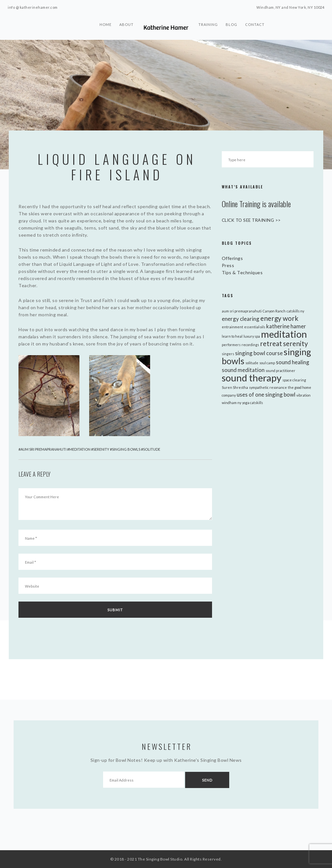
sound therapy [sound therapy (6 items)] (252, 378)
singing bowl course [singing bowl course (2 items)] (259, 353)
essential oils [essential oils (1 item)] (255, 327)
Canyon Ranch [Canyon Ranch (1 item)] (274, 311)
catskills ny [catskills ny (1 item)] (295, 311)
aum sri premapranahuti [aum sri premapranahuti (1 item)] (242, 311)
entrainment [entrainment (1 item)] (232, 327)
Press (228, 265)
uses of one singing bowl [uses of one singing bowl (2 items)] (266, 395)
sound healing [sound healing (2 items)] (293, 362)
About (126, 27)
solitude (152, 449)
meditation (80, 449)
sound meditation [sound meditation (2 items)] (243, 370)
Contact (255, 27)
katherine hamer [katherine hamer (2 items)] (286, 326)
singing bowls (126, 449)
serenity (101, 449)
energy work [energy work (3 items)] (279, 318)
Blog (231, 27)
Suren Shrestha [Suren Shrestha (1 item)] (235, 387)
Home (106, 27)
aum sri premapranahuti (43, 449)
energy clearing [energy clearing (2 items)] (241, 319)
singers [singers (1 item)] (228, 354)
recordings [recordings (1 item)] (250, 345)
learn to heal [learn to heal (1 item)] (232, 336)
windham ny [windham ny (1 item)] (231, 403)
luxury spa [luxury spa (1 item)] (252, 336)
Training (208, 27)
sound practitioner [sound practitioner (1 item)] (280, 371)
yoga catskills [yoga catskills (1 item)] (253, 403)
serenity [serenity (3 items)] (296, 343)
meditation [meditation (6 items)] (284, 334)
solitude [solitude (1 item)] (252, 363)
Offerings (232, 258)
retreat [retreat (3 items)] (271, 343)
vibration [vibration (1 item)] (303, 395)
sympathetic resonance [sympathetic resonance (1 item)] (268, 387)
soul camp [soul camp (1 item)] (267, 363)
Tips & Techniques (242, 272)
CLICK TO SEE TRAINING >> (254, 220)
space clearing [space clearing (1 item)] (294, 380)
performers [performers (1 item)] (231, 345)
